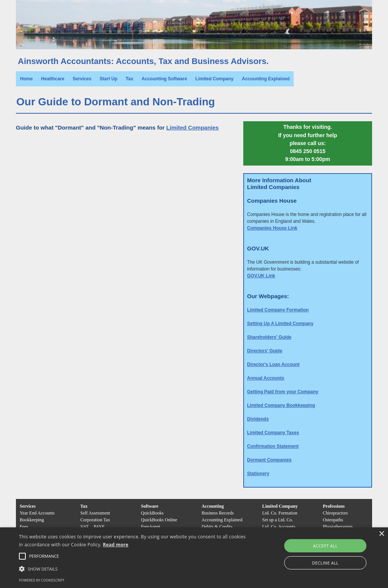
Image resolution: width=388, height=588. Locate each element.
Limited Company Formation (278, 310)
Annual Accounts (266, 378)
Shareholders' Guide (269, 337)
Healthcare (52, 79)
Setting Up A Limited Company (280, 324)
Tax (130, 79)
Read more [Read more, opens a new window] (116, 545)
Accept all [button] (325, 546)
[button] (44, 556)
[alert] (194, 558)
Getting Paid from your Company (283, 392)
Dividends (258, 419)
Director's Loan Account (273, 364)
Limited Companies (192, 127)
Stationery (258, 474)
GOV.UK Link (261, 276)
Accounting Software (164, 79)
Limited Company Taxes (273, 433)
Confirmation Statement (273, 446)
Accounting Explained (266, 79)
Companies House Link (272, 228)
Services (82, 79)
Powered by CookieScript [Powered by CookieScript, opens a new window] (42, 580)
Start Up (109, 79)
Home (26, 79)
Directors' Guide (265, 351)
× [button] (381, 534)
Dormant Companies (269, 460)
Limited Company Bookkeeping (281, 405)
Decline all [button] (325, 563)
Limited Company (215, 79)
